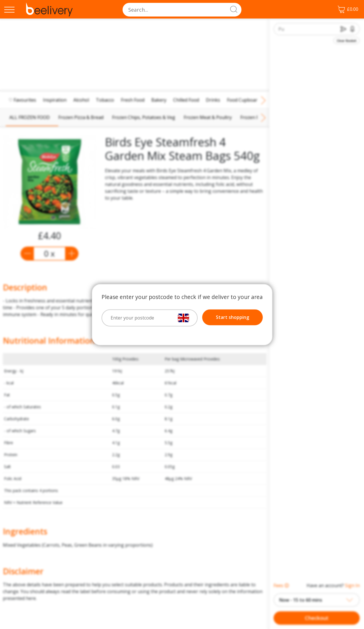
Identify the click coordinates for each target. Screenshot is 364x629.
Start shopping (232, 317)
